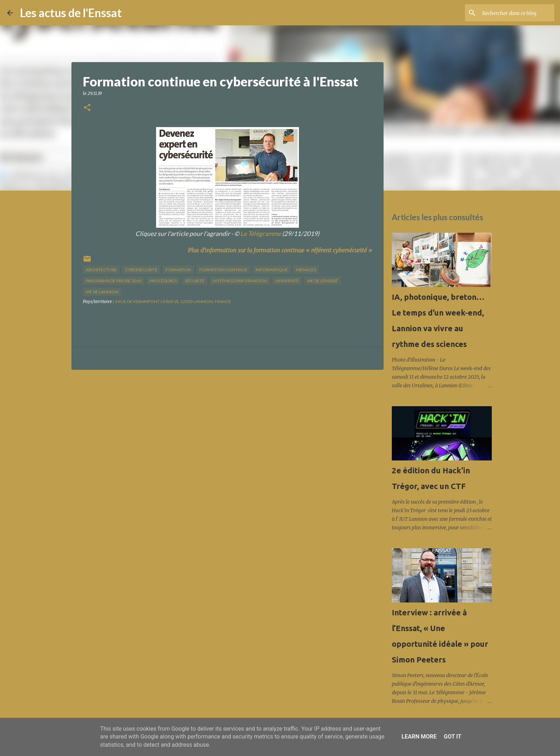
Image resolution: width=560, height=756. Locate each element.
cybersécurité (141, 270)
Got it (452, 737)
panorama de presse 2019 (114, 281)
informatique (272, 270)
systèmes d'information (240, 281)
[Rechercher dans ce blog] (517, 13)
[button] (87, 108)
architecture (101, 270)
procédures (163, 281)
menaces (306, 270)
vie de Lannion (102, 292)
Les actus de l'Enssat (71, 13)
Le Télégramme (261, 234)
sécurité (195, 281)
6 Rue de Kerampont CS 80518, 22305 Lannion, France (173, 301)
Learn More (419, 737)
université (287, 281)
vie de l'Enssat (322, 281)
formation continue (223, 270)
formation (178, 270)
